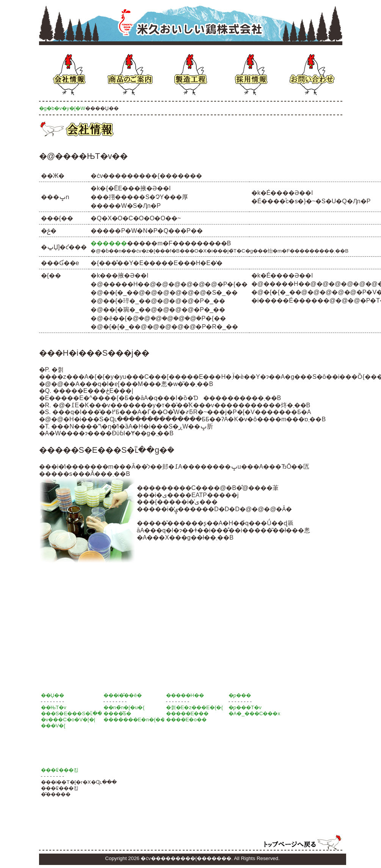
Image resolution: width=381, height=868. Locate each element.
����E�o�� (186, 720)
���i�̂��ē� (123, 695)
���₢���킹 (60, 770)
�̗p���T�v (245, 707)
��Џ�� (53, 695)
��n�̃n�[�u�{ (124, 707)
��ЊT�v (54, 707)
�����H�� (185, 695)
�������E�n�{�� (135, 720)
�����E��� (187, 713)
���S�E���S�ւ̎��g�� (78, 713)
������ (109, 243)
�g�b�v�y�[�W (62, 108)
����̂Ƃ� (117, 713)
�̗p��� (240, 695)
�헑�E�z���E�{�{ (194, 707)
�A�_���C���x (255, 713)
